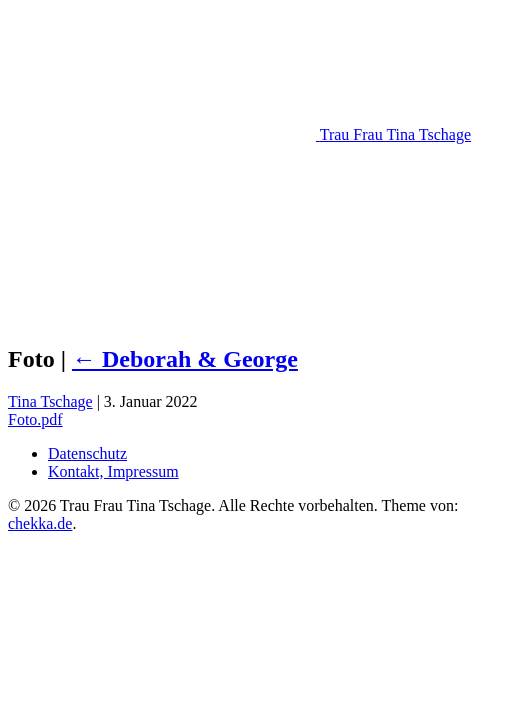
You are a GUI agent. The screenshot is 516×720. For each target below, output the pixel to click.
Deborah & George (185, 359)
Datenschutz (87, 453)
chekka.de (40, 523)
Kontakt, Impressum (113, 471)
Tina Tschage (50, 401)
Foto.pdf (35, 419)
